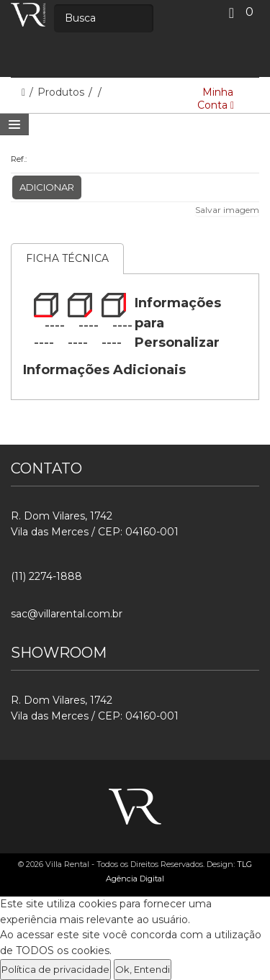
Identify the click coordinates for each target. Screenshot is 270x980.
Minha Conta (216, 99)
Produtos (62, 92)
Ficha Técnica (67, 258)
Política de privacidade (55, 969)
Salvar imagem (227, 210)
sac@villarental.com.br (67, 614)
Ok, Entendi (143, 969)
